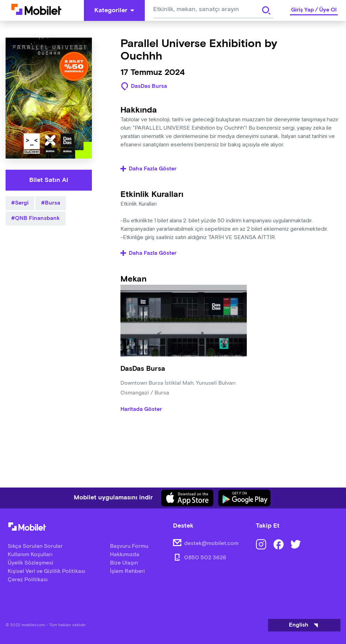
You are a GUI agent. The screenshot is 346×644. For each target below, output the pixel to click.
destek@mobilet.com (211, 543)
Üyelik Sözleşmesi (30, 563)
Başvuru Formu (129, 546)
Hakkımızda (125, 555)
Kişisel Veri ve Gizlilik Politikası (46, 571)
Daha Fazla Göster (148, 169)
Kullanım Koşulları (30, 555)
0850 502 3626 (205, 558)
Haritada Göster (141, 409)
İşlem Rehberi (127, 571)
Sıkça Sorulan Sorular (35, 546)
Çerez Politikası (28, 580)
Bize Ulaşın (124, 563)
